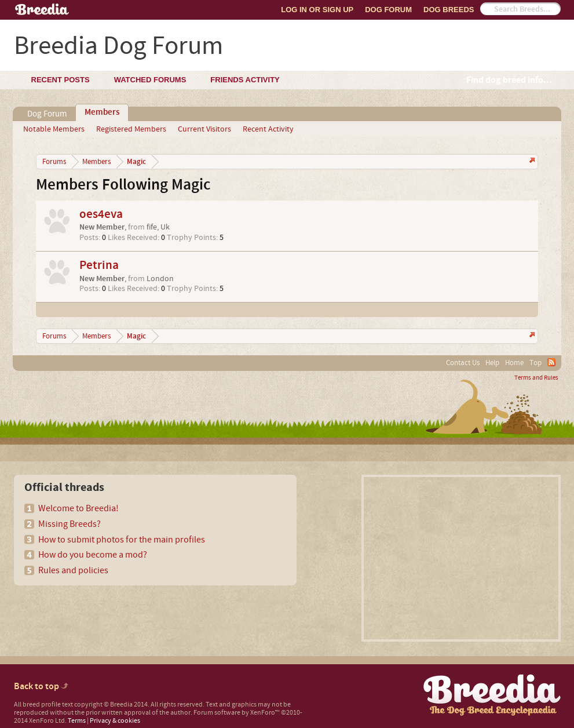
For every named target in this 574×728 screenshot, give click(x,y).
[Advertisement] (461, 558)
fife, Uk (158, 227)
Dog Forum (388, 10)
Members (102, 112)
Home (514, 363)
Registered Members (131, 129)
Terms (77, 721)
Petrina (99, 265)
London (160, 279)
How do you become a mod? (93, 555)
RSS (551, 362)
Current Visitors (204, 129)
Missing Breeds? (70, 524)
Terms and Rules (536, 378)
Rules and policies (73, 570)
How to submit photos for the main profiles (122, 540)
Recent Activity (268, 129)
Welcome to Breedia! (78, 508)
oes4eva (101, 214)
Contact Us (463, 363)
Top (535, 363)
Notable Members (54, 129)
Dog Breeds (449, 10)
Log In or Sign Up (317, 10)
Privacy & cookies (115, 721)
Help (492, 363)
